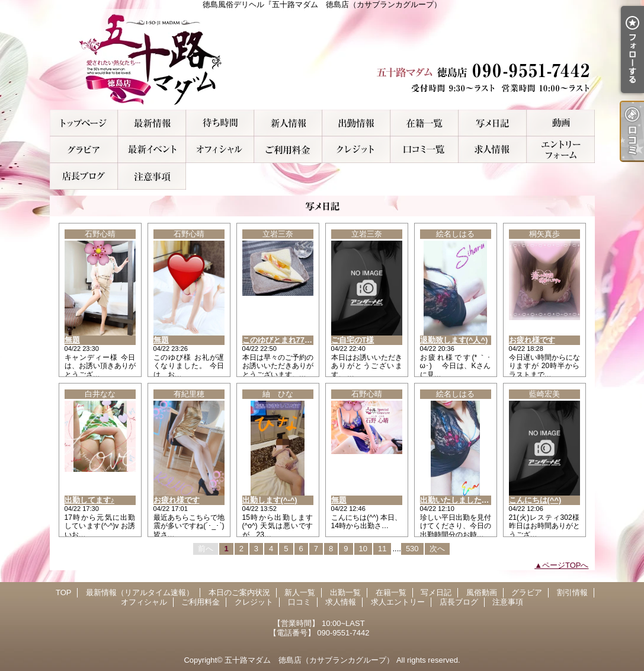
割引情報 (152, 150)
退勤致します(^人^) (454, 340)
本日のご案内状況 (220, 123)
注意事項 (152, 176)
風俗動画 (561, 123)
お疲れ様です (532, 340)
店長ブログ (84, 176)
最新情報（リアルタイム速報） (152, 123)
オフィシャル (220, 150)
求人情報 (493, 150)
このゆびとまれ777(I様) (283, 340)
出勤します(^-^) (270, 500)
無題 (72, 340)
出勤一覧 (356, 123)
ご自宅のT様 (353, 340)
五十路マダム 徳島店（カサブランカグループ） (309, 660)
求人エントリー (561, 150)
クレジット (356, 150)
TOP (84, 123)
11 (382, 549)
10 (363, 549)
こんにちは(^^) (535, 500)
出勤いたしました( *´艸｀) (465, 500)
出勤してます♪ (90, 500)
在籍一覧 (424, 123)
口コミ (424, 150)
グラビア (84, 150)
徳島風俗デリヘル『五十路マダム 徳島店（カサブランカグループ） (322, 59)
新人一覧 (288, 123)
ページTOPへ (565, 565)
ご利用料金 (288, 150)
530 (412, 549)
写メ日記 (493, 123)
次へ (437, 549)
